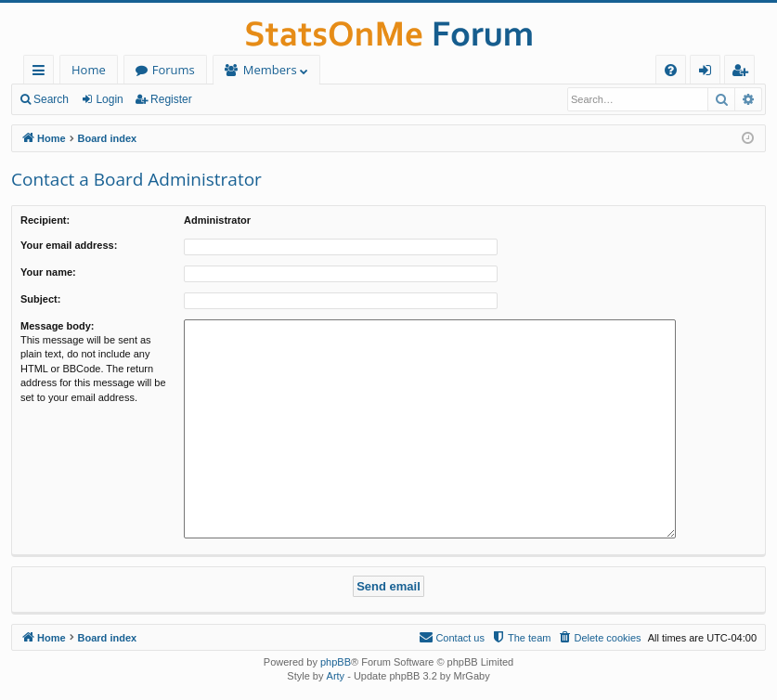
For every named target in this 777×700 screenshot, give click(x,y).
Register (171, 99)
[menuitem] (671, 70)
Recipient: (45, 220)
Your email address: (69, 245)
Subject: (40, 299)
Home (89, 70)
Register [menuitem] (744, 73)
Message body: (57, 326)
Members (270, 70)
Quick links (42, 73)
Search (51, 99)
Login (109, 99)
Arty (336, 676)
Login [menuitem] (709, 73)
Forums (174, 70)
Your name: (48, 272)
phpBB (336, 662)
